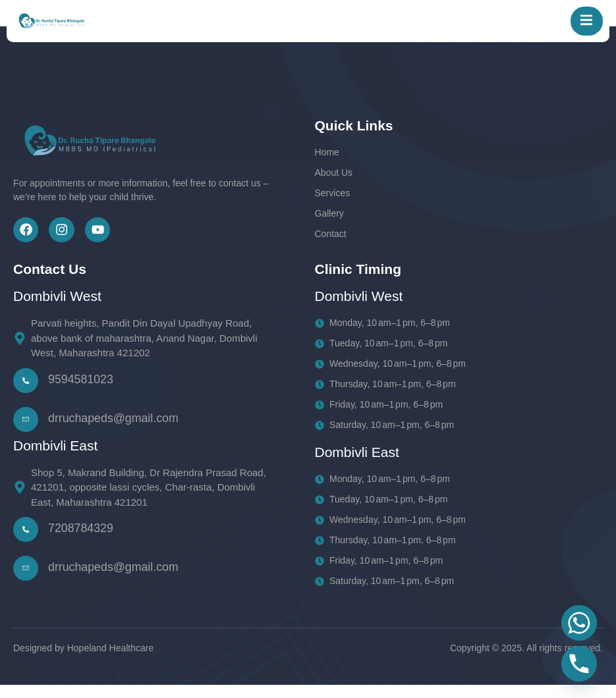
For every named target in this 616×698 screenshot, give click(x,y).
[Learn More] (143, 432)
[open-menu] (582, 24)
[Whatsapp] (579, 623)
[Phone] (579, 664)
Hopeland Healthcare (111, 661)
